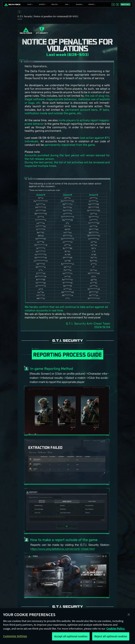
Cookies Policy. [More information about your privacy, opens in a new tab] (116, 628)
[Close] (129, 615)
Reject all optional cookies (111, 636)
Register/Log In (125, 4)
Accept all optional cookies (71, 636)
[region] (67, 626)
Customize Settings (15, 636)
